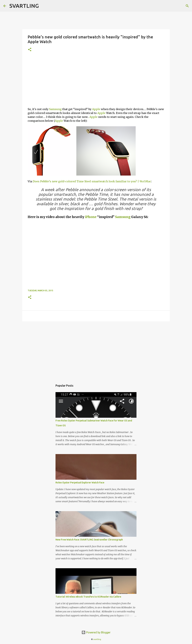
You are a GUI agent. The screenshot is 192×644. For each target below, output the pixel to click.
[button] (30, 50)
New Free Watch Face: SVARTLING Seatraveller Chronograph (89, 540)
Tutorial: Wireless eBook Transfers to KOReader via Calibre (88, 597)
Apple (96, 109)
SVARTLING (24, 6)
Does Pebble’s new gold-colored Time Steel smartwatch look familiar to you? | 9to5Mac (92, 181)
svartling (97, 639)
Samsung (55, 109)
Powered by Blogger (96, 632)
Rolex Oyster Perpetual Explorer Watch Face (80, 483)
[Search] (187, 6)
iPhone (91, 217)
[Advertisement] (96, 81)
